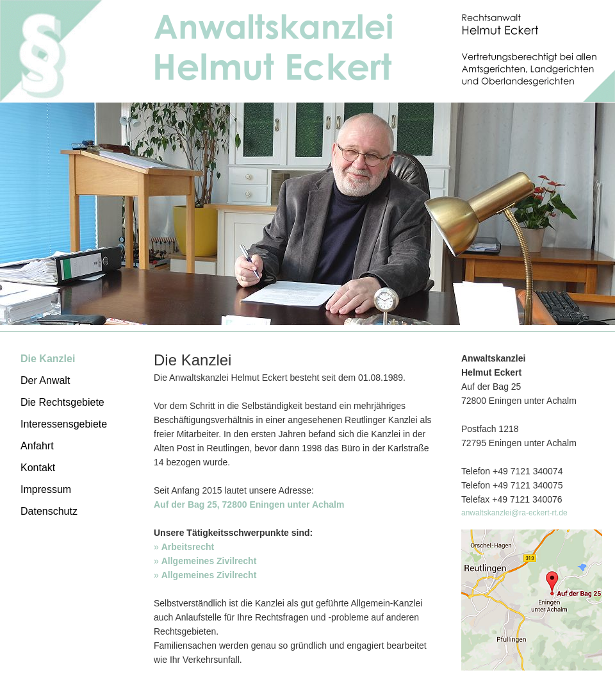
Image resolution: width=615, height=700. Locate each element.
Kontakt (38, 468)
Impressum (46, 489)
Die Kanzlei (48, 359)
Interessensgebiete (64, 424)
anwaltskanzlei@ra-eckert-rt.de (514, 513)
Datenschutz (49, 511)
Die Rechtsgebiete (62, 402)
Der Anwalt (45, 380)
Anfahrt (37, 446)
